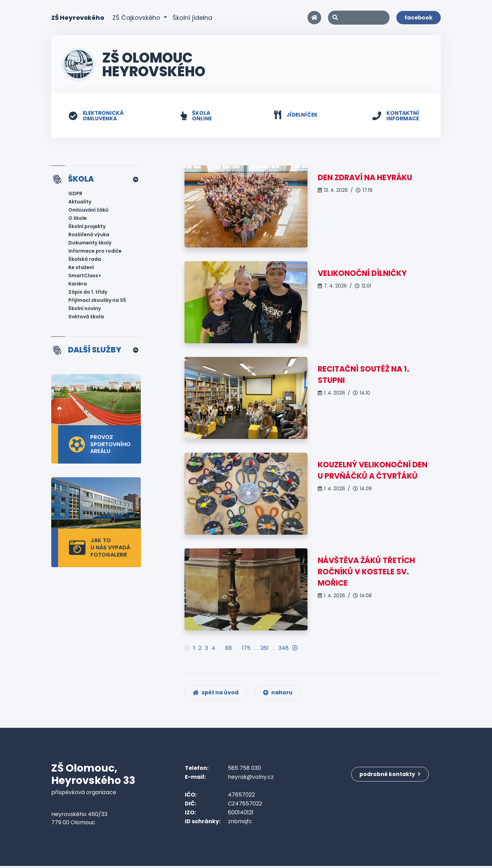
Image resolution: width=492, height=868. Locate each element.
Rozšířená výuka (89, 235)
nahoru (280, 695)
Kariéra (78, 284)
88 (229, 648)
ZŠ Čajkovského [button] (137, 18)
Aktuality (80, 202)
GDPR (75, 194)
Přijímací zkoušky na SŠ (97, 301)
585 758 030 (244, 770)
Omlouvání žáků (88, 211)
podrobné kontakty (391, 774)
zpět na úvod (216, 695)
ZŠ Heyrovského (78, 17)
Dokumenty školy (90, 243)
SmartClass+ (85, 276)
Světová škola (86, 317)
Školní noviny (85, 309)
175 (246, 648)
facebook (419, 18)
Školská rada (85, 260)
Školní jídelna (192, 18)
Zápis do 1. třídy (88, 293)
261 (264, 648)
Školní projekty (87, 227)
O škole (78, 219)
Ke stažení (81, 268)
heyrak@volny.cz (251, 779)
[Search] (359, 18)
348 (284, 648)
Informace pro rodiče (95, 252)
